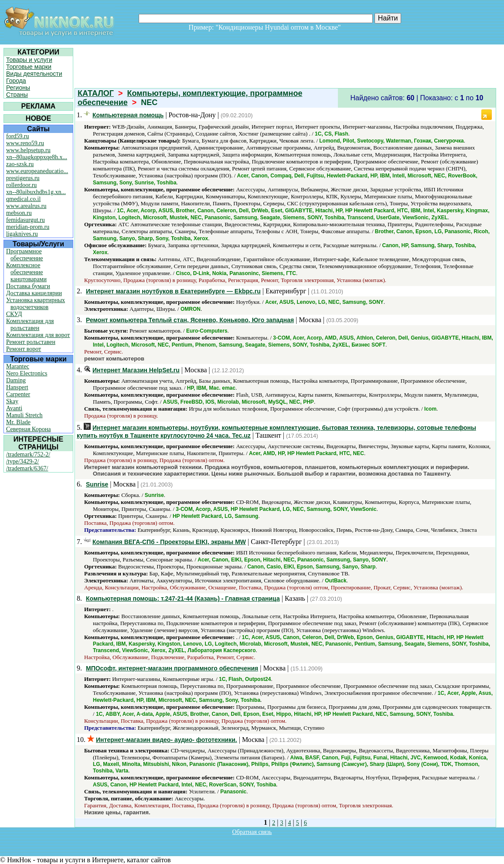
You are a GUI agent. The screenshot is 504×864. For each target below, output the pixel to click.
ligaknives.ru (22, 234)
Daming (16, 380)
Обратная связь (252, 832)
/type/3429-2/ (22, 461)
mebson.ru (19, 213)
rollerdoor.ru (21, 185)
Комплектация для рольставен (30, 325)
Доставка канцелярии (34, 293)
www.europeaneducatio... (37, 171)
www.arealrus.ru (26, 206)
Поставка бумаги (28, 286)
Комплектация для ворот (38, 335)
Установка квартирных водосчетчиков (36, 304)
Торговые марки (29, 67)
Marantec (18, 366)
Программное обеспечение (25, 255)
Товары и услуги (29, 60)
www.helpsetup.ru (28, 150)
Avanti (14, 408)
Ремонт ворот (24, 349)
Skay (12, 401)
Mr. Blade (18, 422)
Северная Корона (28, 429)
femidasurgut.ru (26, 220)
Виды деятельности (34, 74)
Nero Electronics (27, 373)
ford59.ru (18, 136)
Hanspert (17, 387)
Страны (17, 95)
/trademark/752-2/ (28, 454)
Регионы (18, 88)
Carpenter (18, 394)
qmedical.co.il (23, 199)
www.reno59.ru (25, 143)
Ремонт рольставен (31, 342)
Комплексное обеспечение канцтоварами (26, 272)
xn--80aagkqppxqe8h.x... (37, 157)
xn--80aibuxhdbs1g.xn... (36, 192)
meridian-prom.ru (28, 227)
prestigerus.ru (23, 178)
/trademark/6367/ (27, 468)
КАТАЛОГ (96, 93)
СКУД (14, 314)
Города (16, 81)
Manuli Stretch (24, 415)
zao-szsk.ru (20, 164)
